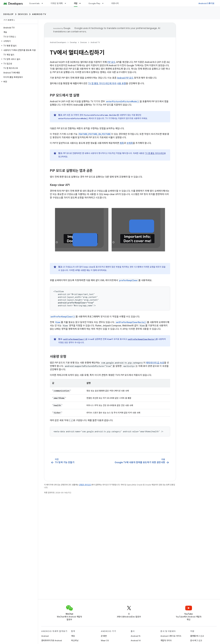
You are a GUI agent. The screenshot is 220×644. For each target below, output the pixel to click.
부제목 (130, 143)
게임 (73, 636)
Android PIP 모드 (125, 78)
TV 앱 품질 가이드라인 (155, 153)
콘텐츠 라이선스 (85, 485)
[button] (18, 41)
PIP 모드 (111, 62)
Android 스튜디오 (206, 3)
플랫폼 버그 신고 (197, 636)
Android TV (39, 14)
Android (45, 636)
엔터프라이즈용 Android (52, 640)
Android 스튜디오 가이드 (171, 636)
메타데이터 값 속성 (155, 363)
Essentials (35, 3)
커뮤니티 (115, 3)
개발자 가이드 (166, 640)
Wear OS (105, 640)
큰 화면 (104, 636)
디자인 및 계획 (57, 3)
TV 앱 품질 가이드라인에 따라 (102, 84)
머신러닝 (75, 640)
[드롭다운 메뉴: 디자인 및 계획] (67, 3)
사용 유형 (121, 84)
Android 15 (136, 636)
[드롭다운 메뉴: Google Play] (104, 3)
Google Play (94, 3)
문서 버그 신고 (196, 640)
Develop (8, 14)
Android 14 (136, 640)
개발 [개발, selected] (76, 3)
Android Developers (58, 42)
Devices (23, 14)
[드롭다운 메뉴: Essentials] (44, 3)
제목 (122, 143)
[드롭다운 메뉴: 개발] (81, 3)
